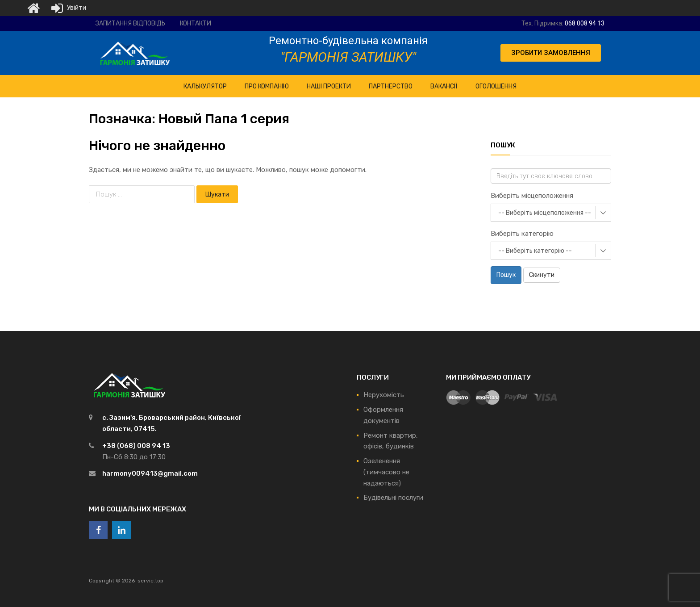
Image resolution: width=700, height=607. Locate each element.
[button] (551, 53)
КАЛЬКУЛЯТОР (205, 86)
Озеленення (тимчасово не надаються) (386, 472)
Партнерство (391, 86)
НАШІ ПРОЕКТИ (329, 86)
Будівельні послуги (393, 498)
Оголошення (496, 86)
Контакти (196, 23)
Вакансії (444, 86)
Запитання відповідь (130, 23)
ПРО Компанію (267, 86)
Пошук (506, 275)
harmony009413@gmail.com (150, 473)
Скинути (542, 275)
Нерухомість (384, 395)
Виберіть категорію (522, 234)
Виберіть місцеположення (532, 196)
